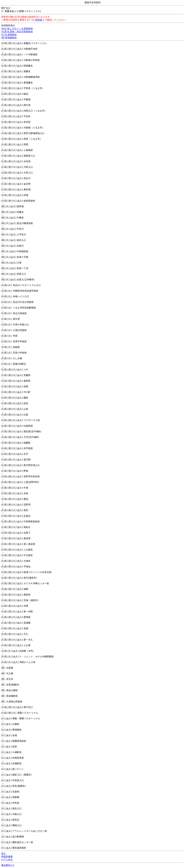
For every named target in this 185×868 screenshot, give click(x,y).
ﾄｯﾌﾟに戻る (7, 860)
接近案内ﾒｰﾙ (8, 865)
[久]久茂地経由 (9, 35)
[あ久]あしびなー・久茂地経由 (17, 28)
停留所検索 (7, 857)
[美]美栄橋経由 (9, 38)
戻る (3, 853)
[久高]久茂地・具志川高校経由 (17, 32)
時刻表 (39, 20)
